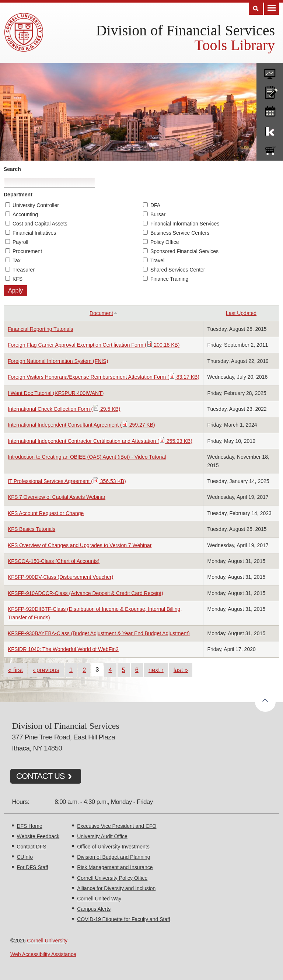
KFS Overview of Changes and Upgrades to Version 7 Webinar (80, 545)
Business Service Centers (180, 233)
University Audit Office (102, 836)
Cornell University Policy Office (112, 878)
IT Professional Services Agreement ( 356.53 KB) (67, 481)
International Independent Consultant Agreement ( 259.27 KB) (81, 425)
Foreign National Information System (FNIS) (58, 361)
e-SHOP (270, 149)
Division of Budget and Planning (113, 857)
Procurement (27, 251)
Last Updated (241, 313)
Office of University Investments (113, 847)
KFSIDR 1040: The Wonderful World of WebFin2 (63, 649)
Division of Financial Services (186, 30)
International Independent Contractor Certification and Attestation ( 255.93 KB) (100, 441)
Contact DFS (31, 847)
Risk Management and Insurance (115, 867)
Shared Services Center (178, 270)
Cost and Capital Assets (40, 224)
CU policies (270, 91)
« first (15, 670)
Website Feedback (38, 836)
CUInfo (25, 857)
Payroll (20, 242)
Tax (17, 260)
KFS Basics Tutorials (32, 529)
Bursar (158, 214)
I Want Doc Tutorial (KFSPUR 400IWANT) (56, 393)
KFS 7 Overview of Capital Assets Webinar (57, 497)
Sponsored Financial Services (184, 251)
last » (181, 670)
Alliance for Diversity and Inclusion (116, 888)
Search (12, 169)
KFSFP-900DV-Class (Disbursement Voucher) (60, 577)
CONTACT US (41, 776)
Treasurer (24, 270)
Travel (157, 260)
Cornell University (47, 941)
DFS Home (29, 826)
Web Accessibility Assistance (43, 954)
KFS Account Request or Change (46, 513)
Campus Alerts (94, 909)
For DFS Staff (32, 867)
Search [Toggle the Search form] (256, 9)
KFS (18, 279)
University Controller (36, 205)
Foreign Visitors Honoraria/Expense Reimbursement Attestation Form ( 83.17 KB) (104, 377)
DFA (155, 205)
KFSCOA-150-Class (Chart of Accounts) (54, 561)
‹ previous (46, 670)
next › (156, 670)
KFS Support (270, 130)
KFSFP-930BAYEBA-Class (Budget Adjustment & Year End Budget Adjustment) (99, 633)
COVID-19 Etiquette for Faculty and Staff (124, 919)
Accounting (25, 214)
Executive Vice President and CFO (117, 826)
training (270, 110)
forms (270, 71)
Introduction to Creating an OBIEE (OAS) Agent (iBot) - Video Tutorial (87, 457)
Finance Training (170, 279)
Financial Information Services (185, 224)
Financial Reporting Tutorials (40, 329)
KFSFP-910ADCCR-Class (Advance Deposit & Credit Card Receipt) (85, 593)
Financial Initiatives (34, 233)
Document (104, 313)
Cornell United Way (99, 899)
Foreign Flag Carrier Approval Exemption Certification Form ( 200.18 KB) (94, 345)
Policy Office (165, 242)
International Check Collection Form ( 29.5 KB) (64, 409)
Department (18, 195)
